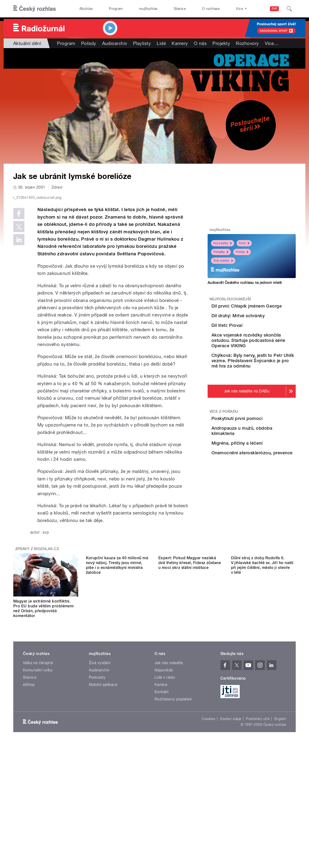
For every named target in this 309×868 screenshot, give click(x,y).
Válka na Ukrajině (38, 766)
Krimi (244, 243)
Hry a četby (223, 243)
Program (116, 9)
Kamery (180, 43)
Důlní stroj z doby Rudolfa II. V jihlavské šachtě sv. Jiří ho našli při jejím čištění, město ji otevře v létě (262, 711)
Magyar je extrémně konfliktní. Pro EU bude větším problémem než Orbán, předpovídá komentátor (43, 711)
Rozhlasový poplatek (173, 802)
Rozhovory (247, 43)
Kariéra (161, 787)
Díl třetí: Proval (254, 350)
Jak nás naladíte (169, 766)
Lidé (161, 43)
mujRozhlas (148, 9)
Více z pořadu (224, 459)
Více (272, 43)
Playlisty (142, 43)
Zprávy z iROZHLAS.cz (37, 652)
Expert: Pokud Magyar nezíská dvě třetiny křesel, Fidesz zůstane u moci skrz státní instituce (190, 709)
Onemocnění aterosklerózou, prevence (265, 534)
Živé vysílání (223, 261)
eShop (29, 787)
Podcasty (97, 780)
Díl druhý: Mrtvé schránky (265, 328)
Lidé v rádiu (165, 780)
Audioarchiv (115, 43)
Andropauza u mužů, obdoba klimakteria (260, 490)
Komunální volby (38, 773)
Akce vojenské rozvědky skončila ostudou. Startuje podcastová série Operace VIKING (266, 380)
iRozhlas (86, 9)
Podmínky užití (258, 822)
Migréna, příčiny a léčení (264, 510)
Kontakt (162, 795)
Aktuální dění (27, 43)
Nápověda (164, 773)
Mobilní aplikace (103, 787)
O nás (200, 43)
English (280, 822)
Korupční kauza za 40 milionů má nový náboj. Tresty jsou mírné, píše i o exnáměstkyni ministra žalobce (117, 711)
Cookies (209, 822)
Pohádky (221, 252)
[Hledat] (289, 9)
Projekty (221, 43)
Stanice (180, 9)
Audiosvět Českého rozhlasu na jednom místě (245, 283)
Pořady (89, 43)
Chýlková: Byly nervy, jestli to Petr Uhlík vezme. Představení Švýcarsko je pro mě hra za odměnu (266, 405)
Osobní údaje (231, 822)
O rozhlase (211, 9)
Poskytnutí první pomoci (264, 466)
